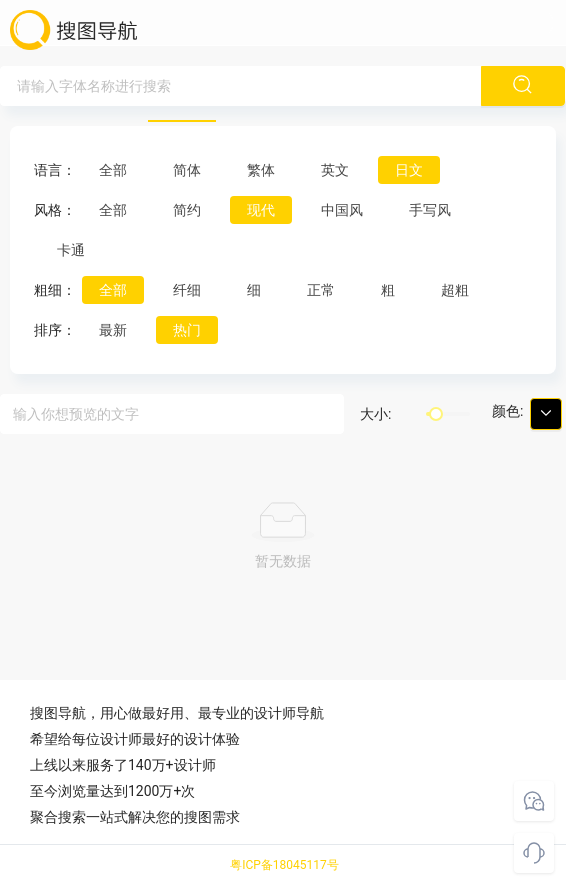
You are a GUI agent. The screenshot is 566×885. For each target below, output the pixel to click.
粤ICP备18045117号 (284, 865)
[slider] (436, 414)
